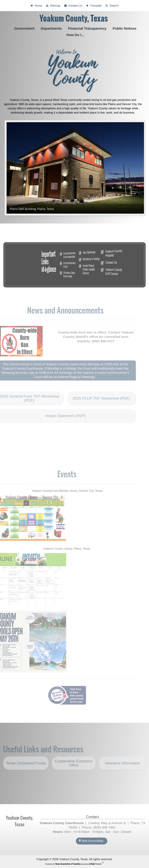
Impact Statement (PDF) (59, 416)
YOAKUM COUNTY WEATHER (74, 792)
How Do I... (76, 35)
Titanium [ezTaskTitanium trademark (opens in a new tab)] (95, 864)
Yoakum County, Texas (74, 18)
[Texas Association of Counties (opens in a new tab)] (68, 864)
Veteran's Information (122, 772)
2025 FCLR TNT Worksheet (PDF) (95, 401)
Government (25, 28)
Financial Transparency (88, 28)
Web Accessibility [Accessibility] (91, 841)
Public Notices (125, 28)
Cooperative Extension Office (74, 771)
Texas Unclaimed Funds (26, 772)
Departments (52, 28)
